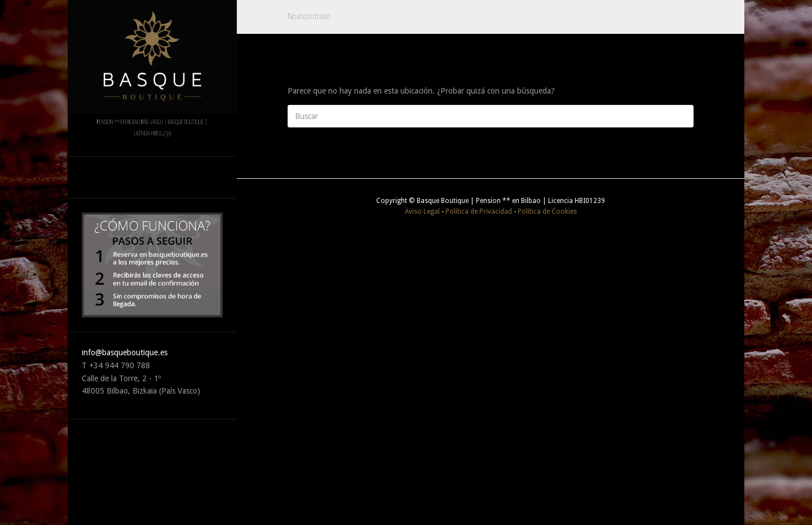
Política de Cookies (547, 211)
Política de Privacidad (479, 211)
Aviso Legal (422, 211)
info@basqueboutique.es (125, 352)
